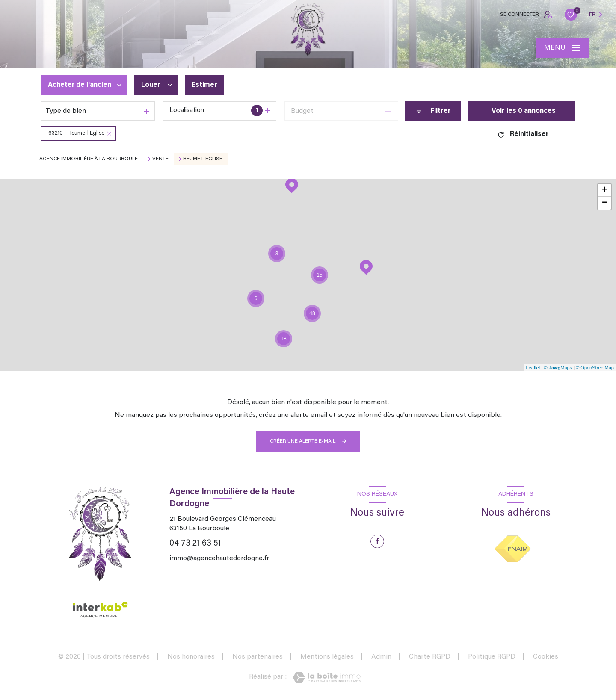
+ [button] (605, 190)
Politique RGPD (492, 657)
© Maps (558, 368)
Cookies (546, 657)
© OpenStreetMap (595, 368)
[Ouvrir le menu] (562, 48)
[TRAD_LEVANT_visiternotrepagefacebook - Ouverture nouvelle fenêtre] (377, 541)
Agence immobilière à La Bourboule (89, 159)
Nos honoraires (191, 657)
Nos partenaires (258, 657)
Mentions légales (327, 657)
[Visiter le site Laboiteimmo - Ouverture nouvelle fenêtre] (327, 678)
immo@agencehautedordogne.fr (219, 558)
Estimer (204, 85)
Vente (160, 159)
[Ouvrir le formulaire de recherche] (433, 111)
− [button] (605, 203)
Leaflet (533, 368)
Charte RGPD (430, 657)
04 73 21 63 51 (195, 543)
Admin (381, 657)
